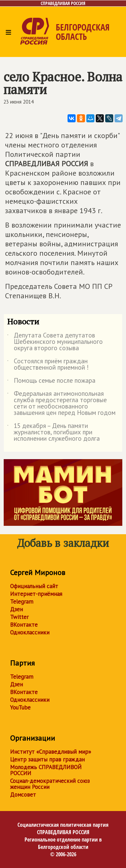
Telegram (22, 602)
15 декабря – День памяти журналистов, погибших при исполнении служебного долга (53, 432)
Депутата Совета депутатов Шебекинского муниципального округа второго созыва (55, 342)
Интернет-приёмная (36, 594)
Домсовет (23, 795)
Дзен (16, 609)
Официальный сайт (34, 586)
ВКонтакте (24, 625)
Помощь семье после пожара (51, 382)
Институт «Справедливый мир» (51, 752)
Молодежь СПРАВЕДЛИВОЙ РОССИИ (46, 770)
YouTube (20, 707)
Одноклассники (30, 632)
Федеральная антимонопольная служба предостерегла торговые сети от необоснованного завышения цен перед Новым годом (61, 404)
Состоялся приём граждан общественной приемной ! (48, 365)
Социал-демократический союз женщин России (50, 784)
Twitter (19, 617)
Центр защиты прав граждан (47, 759)
